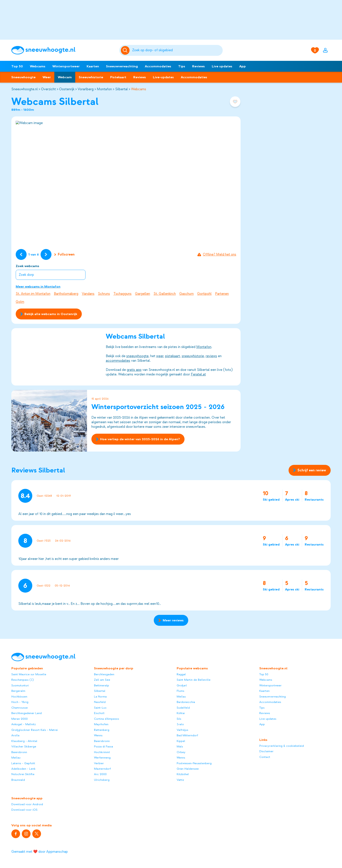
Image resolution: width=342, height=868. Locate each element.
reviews (211, 356)
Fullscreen (64, 254)
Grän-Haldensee (188, 769)
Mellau (16, 758)
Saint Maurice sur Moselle (29, 674)
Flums (180, 691)
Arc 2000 (100, 774)
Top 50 (17, 66)
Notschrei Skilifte (23, 774)
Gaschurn (186, 294)
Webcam (65, 77)
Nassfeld (100, 702)
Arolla (15, 735)
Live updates (222, 66)
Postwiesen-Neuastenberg (194, 763)
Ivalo (180, 724)
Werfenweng (102, 758)
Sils (179, 719)
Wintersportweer (66, 66)
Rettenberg (102, 730)
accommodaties (118, 361)
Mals (180, 746)
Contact (265, 757)
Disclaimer (266, 751)
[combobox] (177, 50)
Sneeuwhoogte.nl (25, 89)
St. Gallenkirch (165, 294)
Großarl (182, 685)
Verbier (99, 763)
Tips (182, 66)
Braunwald (18, 780)
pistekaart (173, 356)
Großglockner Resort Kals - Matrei (35, 730)
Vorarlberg (86, 89)
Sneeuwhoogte (23, 77)
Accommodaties (158, 66)
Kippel (181, 741)
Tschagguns (122, 294)
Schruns (104, 294)
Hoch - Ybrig (20, 702)
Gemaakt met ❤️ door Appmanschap (40, 852)
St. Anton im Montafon (33, 294)
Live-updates (163, 77)
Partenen (222, 294)
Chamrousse (20, 708)
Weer (47, 77)
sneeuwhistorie (193, 356)
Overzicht (48, 89)
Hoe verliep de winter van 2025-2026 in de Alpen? (138, 439)
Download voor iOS (24, 810)
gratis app (134, 370)
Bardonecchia (186, 702)
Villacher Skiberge (24, 746)
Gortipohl (204, 294)
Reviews (198, 66)
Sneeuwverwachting (122, 66)
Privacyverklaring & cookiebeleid (282, 746)
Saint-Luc (100, 708)
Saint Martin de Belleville (194, 680)
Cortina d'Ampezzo (107, 719)
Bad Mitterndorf (187, 735)
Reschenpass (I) (23, 680)
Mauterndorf (102, 769)
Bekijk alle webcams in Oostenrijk (49, 314)
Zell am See (102, 680)
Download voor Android (27, 804)
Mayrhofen (101, 724)
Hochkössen (19, 697)
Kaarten (93, 66)
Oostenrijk (67, 89)
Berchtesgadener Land (27, 713)
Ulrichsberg (102, 780)
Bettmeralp (102, 685)
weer (160, 356)
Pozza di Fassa (103, 746)
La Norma (100, 697)
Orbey (181, 752)
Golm (20, 302)
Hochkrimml (102, 752)
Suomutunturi (20, 685)
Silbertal (121, 89)
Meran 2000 (20, 719)
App (243, 66)
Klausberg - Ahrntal (24, 741)
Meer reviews (171, 620)
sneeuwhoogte (137, 356)
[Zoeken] (177, 50)
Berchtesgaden (104, 674)
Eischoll (99, 713)
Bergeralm (18, 691)
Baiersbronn (19, 752)
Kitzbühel (183, 774)
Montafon (104, 89)
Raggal (181, 674)
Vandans (88, 294)
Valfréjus (182, 730)
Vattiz (180, 780)
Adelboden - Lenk (23, 769)
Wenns (98, 735)
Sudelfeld (183, 708)
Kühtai (181, 713)
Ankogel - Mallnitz (24, 724)
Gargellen (143, 294)
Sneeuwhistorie (91, 77)
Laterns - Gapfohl (23, 763)
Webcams (38, 66)
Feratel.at (198, 374)
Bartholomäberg (66, 294)
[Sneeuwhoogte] (63, 50)
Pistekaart (118, 77)
